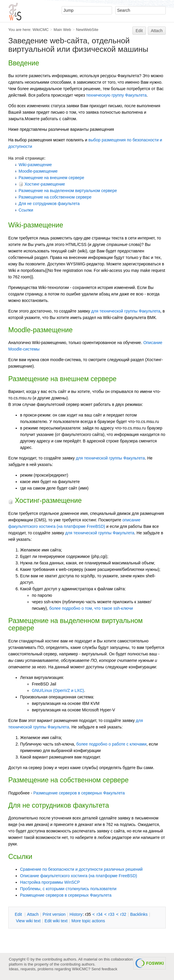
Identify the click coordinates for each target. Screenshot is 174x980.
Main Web (62, 30)
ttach (33, 914)
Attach (157, 31)
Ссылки (26, 210)
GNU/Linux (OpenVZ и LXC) (58, 690)
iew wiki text (28, 921)
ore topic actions (88, 921)
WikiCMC (41, 30)
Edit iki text (56, 921)
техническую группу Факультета (116, 95)
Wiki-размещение (35, 165)
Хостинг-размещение (42, 184)
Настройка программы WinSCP (50, 882)
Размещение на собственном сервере (55, 197)
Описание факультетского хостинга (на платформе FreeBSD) (79, 876)
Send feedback (104, 969)
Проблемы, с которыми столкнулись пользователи (68, 889)
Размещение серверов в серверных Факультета (79, 793)
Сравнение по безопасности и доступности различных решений (81, 869)
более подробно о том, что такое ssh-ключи (91, 608)
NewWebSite (87, 30)
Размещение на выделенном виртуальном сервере (68, 191)
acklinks (139, 914)
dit (19, 914)
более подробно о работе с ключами (111, 744)
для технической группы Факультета (126, 311)
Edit (139, 31)
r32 (123, 914)
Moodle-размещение (38, 171)
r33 (111, 914)
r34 (99, 914)
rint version (54, 914)
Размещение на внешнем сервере (51, 178)
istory (76, 914)
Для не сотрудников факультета (49, 204)
